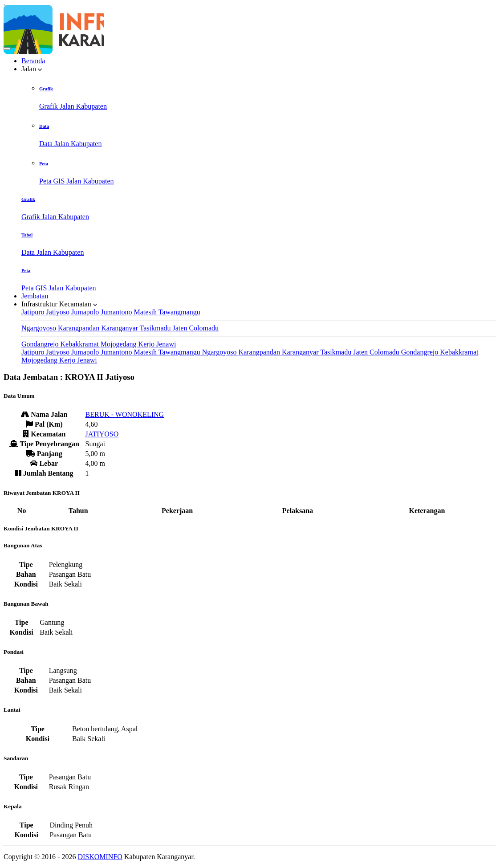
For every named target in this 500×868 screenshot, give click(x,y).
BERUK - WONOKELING (125, 414)
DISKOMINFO (100, 857)
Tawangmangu (179, 312)
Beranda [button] (33, 61)
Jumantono (117, 312)
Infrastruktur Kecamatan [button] (59, 304)
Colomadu (204, 328)
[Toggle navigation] (7, 49)
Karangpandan (79, 328)
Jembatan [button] (35, 296)
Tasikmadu (156, 328)
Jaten (181, 328)
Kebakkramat (81, 344)
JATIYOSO (102, 434)
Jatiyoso (59, 312)
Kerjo (147, 344)
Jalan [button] (32, 69)
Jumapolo (86, 312)
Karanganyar (120, 328)
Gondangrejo (41, 344)
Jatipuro (34, 312)
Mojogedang (120, 344)
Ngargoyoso (40, 328)
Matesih (146, 312)
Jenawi (166, 344)
